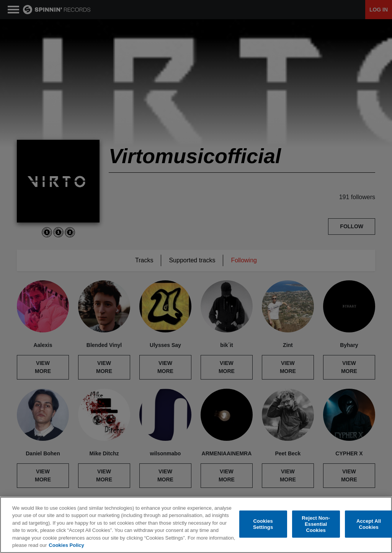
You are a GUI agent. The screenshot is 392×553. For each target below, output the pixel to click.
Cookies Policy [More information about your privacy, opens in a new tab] (66, 546)
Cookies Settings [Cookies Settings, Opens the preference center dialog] (263, 524)
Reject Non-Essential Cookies (316, 524)
